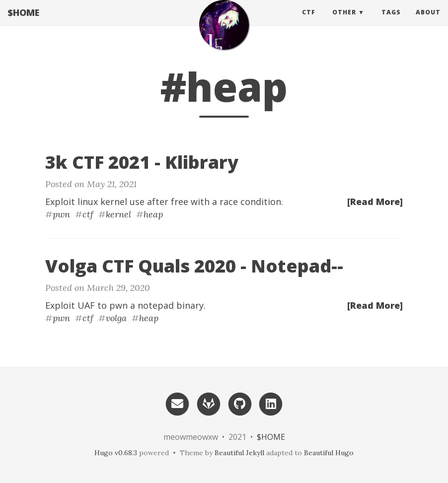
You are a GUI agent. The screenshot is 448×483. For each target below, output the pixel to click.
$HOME (23, 22)
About (428, 22)
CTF (309, 22)
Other (344, 22)
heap (153, 214)
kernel (118, 214)
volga (116, 318)
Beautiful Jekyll (239, 453)
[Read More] (375, 202)
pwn (61, 214)
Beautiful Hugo (329, 453)
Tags (391, 22)
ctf (88, 214)
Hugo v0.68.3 (116, 453)
